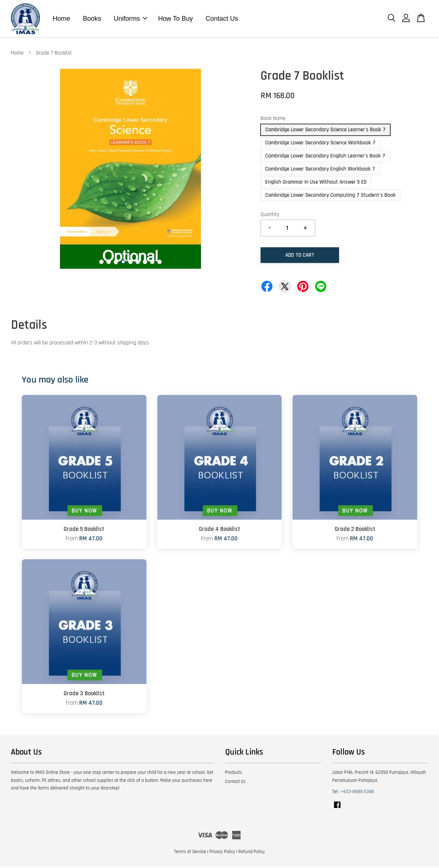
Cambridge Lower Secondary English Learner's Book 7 (325, 157)
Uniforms (130, 19)
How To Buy (176, 19)
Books (92, 19)
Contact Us (222, 19)
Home (61, 19)
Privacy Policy (222, 853)
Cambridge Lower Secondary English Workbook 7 (320, 170)
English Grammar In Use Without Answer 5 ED (316, 183)
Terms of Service (190, 853)
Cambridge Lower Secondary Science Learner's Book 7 (325, 131)
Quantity (270, 215)
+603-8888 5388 (357, 793)
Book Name (273, 119)
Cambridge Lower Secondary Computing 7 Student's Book (331, 196)
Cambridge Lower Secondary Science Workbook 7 (320, 144)
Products (233, 773)
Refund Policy (252, 853)
